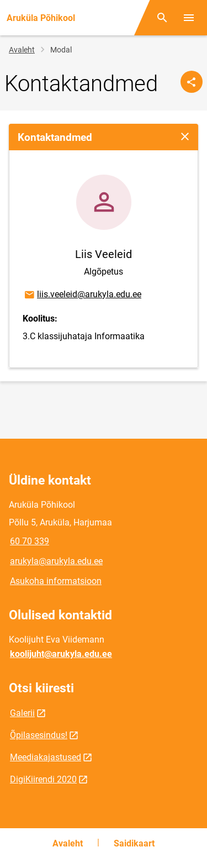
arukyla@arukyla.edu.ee (56, 561)
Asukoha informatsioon (56, 581)
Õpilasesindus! (39, 735)
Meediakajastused (46, 757)
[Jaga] (192, 82)
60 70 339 (30, 541)
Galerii (22, 713)
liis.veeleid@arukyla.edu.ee (82, 295)
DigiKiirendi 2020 (43, 779)
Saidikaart (134, 843)
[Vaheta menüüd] (189, 18)
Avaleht (22, 50)
